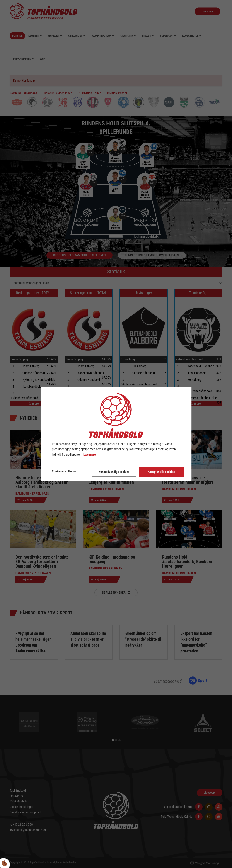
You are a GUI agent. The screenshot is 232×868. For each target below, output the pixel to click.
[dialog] (116, 434)
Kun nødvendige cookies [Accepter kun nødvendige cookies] (114, 472)
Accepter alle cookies (161, 472)
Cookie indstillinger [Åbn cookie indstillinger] (64, 471)
